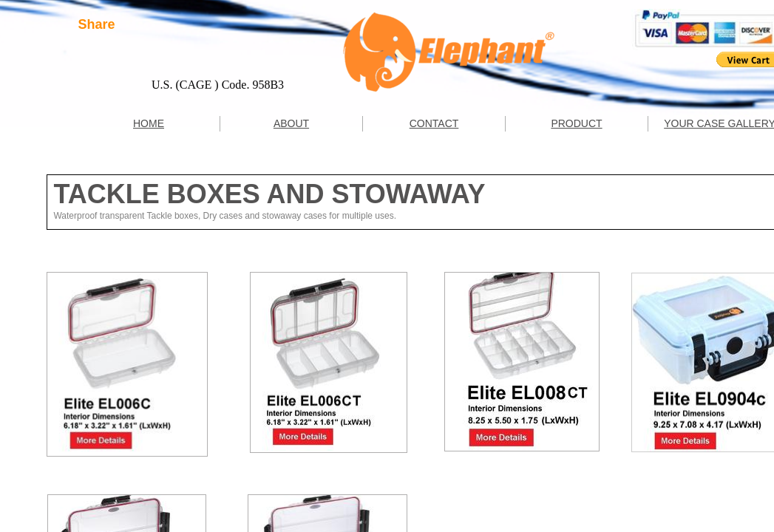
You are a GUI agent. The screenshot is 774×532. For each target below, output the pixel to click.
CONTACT (434, 123)
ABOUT (291, 123)
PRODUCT (576, 123)
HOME (149, 123)
